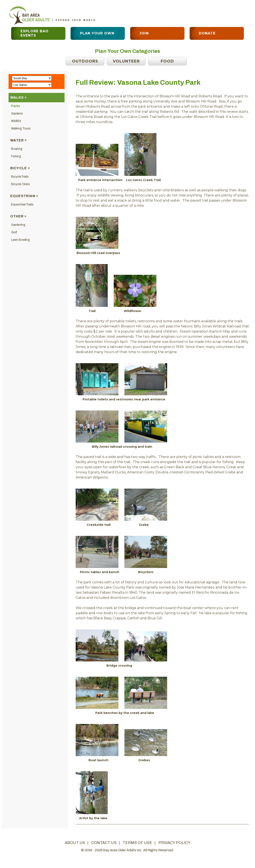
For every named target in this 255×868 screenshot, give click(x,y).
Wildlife (16, 121)
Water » (18, 140)
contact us (104, 843)
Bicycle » (20, 168)
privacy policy (174, 843)
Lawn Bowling (21, 240)
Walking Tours (21, 129)
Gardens (17, 114)
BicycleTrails (20, 177)
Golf (14, 232)
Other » (18, 216)
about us (75, 843)
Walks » (18, 97)
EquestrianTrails (22, 204)
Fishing (16, 156)
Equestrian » (24, 196)
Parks (16, 106)
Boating (17, 149)
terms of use (137, 843)
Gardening (18, 225)
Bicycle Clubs (21, 184)
